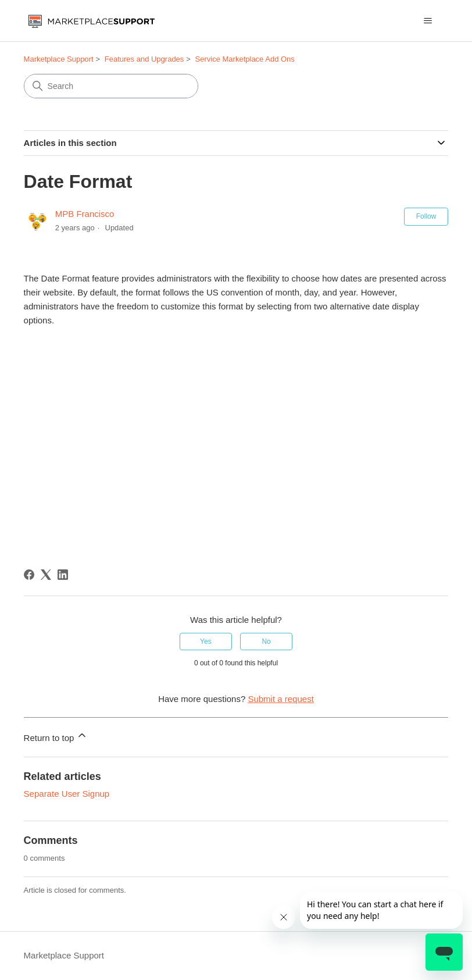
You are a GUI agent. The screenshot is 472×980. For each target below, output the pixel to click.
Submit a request (280, 699)
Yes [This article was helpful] (206, 642)
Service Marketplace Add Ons (245, 59)
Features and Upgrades (144, 59)
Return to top (56, 736)
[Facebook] (29, 575)
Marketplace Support (59, 59)
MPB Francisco (85, 214)
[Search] (111, 86)
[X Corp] (46, 575)
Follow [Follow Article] (426, 216)
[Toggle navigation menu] (428, 21)
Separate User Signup (67, 794)
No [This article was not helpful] (266, 642)
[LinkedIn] (63, 575)
